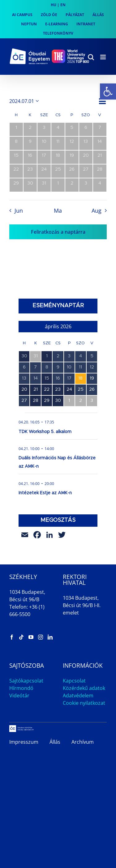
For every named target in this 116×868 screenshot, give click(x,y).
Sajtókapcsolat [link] (26, 681)
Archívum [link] (83, 742)
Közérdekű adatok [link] (84, 688)
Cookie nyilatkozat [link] (84, 703)
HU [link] (54, 5)
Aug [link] (97, 211)
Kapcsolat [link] (74, 681)
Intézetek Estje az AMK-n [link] (45, 493)
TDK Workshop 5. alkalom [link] (45, 432)
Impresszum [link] (24, 742)
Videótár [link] (19, 696)
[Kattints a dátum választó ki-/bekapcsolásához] (25, 101)
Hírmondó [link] (21, 688)
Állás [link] (55, 742)
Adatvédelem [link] (78, 696)
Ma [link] (58, 211)
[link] (108, 91)
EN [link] (63, 5)
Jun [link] (19, 211)
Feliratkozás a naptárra (58, 232)
